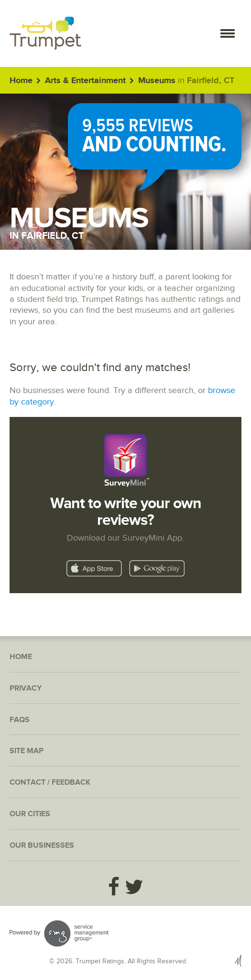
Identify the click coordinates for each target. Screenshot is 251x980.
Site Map (27, 751)
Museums (157, 81)
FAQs (20, 720)
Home (21, 81)
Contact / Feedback (50, 783)
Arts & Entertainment (85, 81)
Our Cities (30, 814)
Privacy (26, 688)
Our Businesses (42, 846)
